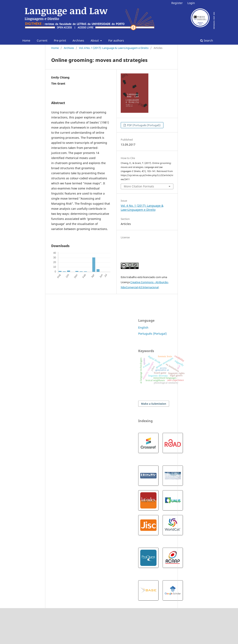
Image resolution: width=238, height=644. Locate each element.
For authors (116, 40)
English (143, 327)
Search (207, 40)
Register (177, 3)
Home (26, 40)
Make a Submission (154, 404)
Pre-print (60, 40)
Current (42, 40)
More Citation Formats (139, 186)
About (95, 40)
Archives (78, 40)
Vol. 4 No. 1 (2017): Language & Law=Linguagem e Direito (114, 48)
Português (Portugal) (152, 334)
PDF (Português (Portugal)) (143, 125)
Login (191, 3)
